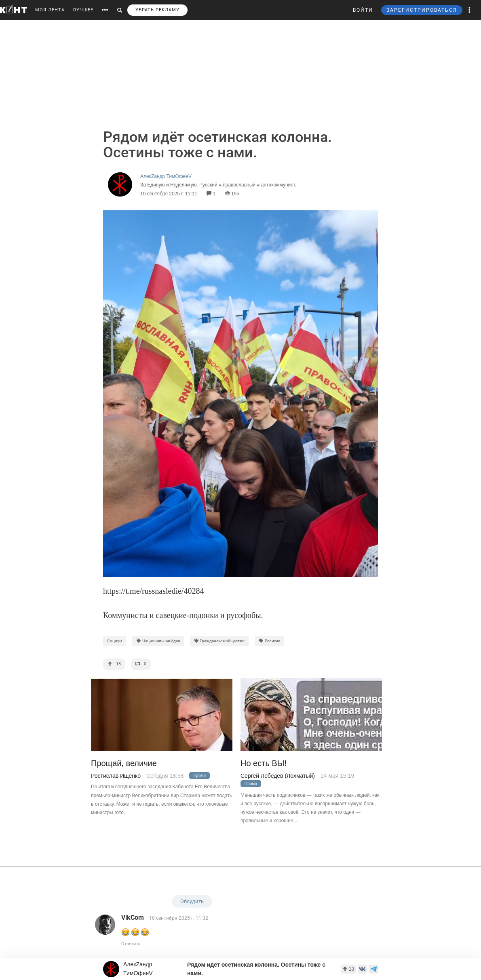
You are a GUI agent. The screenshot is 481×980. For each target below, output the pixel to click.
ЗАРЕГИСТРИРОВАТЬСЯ (422, 10)
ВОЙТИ (363, 10)
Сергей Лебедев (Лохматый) (278, 776)
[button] (470, 10)
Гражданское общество (219, 641)
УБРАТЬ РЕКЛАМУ (157, 10)
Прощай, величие (124, 763)
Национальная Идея (158, 641)
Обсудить (192, 901)
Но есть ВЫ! (264, 763)
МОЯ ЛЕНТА (50, 10)
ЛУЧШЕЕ (83, 10)
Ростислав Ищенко (116, 776)
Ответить (131, 944)
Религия (269, 641)
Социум (115, 641)
